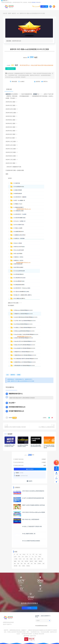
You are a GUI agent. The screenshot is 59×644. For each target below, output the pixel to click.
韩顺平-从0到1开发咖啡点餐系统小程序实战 (33, 505)
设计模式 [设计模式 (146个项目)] (39, 563)
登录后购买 (30, 469)
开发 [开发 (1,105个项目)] (42, 559)
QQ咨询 (30, 481)
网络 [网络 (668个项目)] (35, 563)
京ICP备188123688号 (27, 634)
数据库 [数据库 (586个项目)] (36, 561)
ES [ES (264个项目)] (27, 554)
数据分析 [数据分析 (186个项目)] (31, 561)
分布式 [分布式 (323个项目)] (20, 559)
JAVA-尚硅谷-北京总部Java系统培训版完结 (33, 491)
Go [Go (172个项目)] (30, 554)
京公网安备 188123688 (38, 634)
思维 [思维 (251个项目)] (19, 561)
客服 (56, 473)
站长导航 (33, 636)
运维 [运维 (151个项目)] (43, 563)
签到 (56, 469)
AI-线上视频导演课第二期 (29, 534)
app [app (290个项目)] (20, 554)
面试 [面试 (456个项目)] (20, 566)
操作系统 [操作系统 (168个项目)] (27, 561)
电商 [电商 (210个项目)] (28, 563)
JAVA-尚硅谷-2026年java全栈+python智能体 (34, 512)
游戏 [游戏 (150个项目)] (22, 563)
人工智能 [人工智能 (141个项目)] (16, 559)
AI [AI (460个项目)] (14, 554)
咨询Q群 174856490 (36, 2)
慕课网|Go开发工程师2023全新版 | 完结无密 (15, 427)
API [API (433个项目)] (17, 554)
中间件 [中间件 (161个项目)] (40, 557)
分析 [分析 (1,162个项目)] (24, 559)
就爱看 (9, 13)
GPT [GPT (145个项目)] (33, 554)
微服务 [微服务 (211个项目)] (15, 561)
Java (18, 13)
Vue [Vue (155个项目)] (33, 557)
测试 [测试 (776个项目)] (18, 563)
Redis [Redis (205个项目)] (19, 557)
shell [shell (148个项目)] (23, 557)
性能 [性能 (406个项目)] (22, 561)
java (8, 375)
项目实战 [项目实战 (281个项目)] (28, 566)
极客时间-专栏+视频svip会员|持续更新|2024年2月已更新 (23, 381)
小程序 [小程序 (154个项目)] (39, 559)
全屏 (56, 478)
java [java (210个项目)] (37, 554)
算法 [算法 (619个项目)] (32, 563)
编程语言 (14, 13)
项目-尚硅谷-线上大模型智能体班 (31, 519)
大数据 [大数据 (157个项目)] (31, 559)
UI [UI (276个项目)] (30, 557)
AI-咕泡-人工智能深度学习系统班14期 (32, 526)
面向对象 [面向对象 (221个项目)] (16, 566)
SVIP (56, 463)
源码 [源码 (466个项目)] (25, 563)
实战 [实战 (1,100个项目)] (35, 559)
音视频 (35, 94)
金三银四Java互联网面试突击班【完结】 (23, 446)
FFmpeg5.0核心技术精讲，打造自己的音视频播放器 (49, 446)
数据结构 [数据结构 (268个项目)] (40, 561)
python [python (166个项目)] (15, 557)
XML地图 (26, 636)
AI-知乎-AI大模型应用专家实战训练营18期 (33, 498)
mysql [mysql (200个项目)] (40, 554)
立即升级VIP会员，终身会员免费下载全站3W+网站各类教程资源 (37, 65)
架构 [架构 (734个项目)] (15, 563)
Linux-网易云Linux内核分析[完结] (47, 427)
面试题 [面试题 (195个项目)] (24, 566)
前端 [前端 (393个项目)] (27, 559)
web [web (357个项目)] (36, 557)
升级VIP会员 (10, 69)
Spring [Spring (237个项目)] (26, 557)
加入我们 (29, 608)
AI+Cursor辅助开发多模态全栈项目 (31, 541)
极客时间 (8, 94)
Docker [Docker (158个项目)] (24, 554)
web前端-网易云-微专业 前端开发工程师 (10, 446)
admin (10, 417)
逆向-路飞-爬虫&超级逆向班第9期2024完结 (36, 446)
